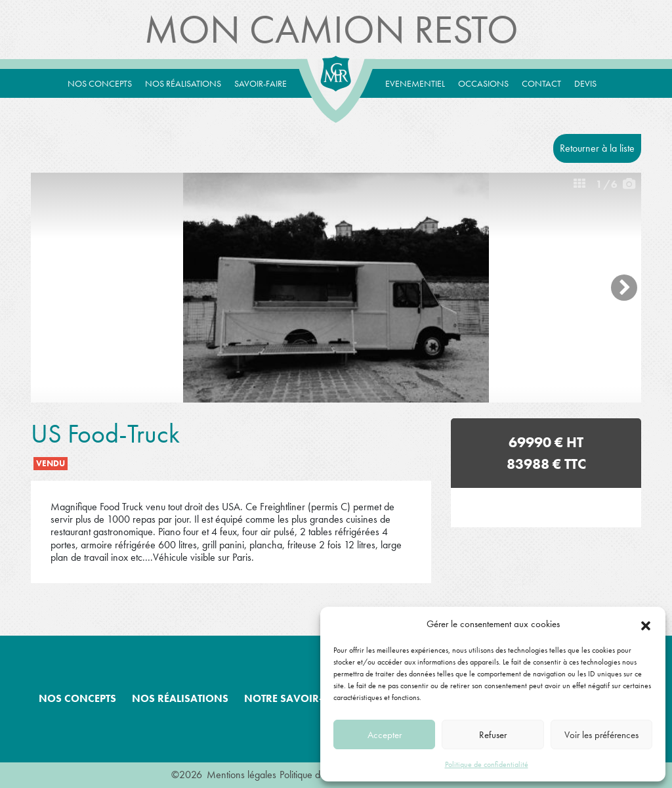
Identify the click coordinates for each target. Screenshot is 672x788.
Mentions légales (241, 775)
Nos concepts (100, 83)
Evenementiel (415, 83)
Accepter (385, 735)
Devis (585, 83)
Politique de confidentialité (487, 764)
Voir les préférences (601, 735)
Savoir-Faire (261, 83)
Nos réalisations (183, 83)
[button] (646, 624)
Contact (541, 83)
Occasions (483, 83)
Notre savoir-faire (297, 698)
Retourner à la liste (597, 148)
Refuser (493, 735)
